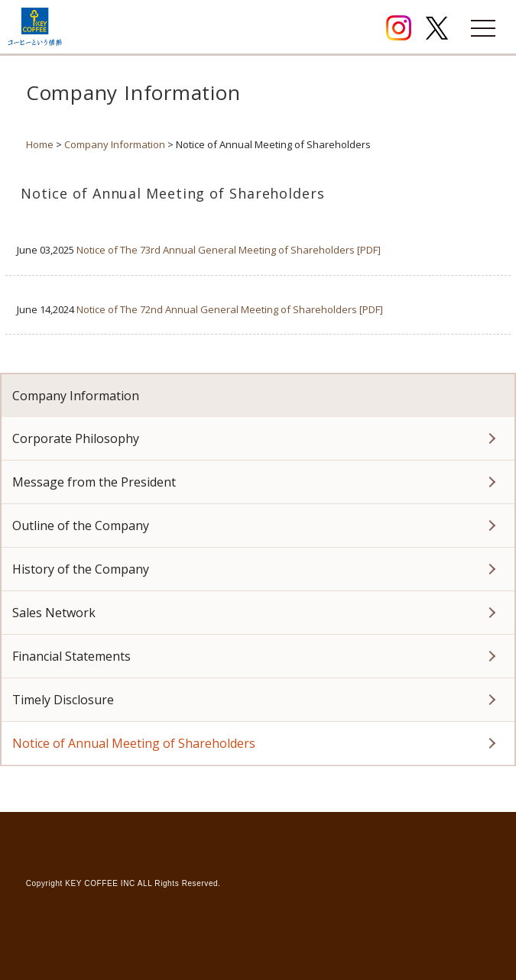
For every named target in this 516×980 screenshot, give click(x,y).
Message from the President (94, 482)
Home (40, 144)
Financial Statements (71, 656)
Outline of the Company (81, 526)
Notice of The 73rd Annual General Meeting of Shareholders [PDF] (229, 250)
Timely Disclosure (63, 700)
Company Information (115, 144)
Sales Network (54, 613)
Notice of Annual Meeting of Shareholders (134, 743)
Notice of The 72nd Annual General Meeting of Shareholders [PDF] (230, 309)
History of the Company (81, 569)
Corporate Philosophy (76, 438)
